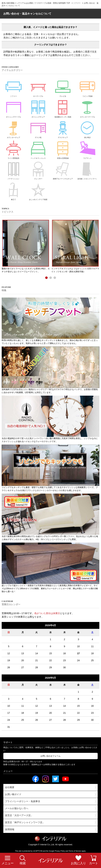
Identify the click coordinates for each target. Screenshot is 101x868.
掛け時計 (87, 129)
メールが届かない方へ (17, 808)
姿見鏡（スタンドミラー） (87, 170)
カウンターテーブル (87, 108)
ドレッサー (38, 170)
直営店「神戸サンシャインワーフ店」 (25, 822)
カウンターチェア (14, 129)
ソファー (14, 87)
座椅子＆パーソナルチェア (63, 170)
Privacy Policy (60, 851)
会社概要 (10, 787)
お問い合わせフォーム (50, 756)
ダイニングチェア (38, 108)
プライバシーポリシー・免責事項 (22, 801)
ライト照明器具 (14, 149)
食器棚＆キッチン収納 (63, 108)
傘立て (14, 191)
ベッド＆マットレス (38, 149)
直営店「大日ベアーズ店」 (19, 815)
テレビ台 (63, 87)
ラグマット (87, 149)
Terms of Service (75, 851)
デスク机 (38, 129)
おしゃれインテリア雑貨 (38, 191)
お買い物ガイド (13, 794)
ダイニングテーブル (14, 108)
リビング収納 (87, 87)
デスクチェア (63, 129)
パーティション (14, 170)
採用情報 (10, 829)
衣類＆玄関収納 (63, 149)
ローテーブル (38, 87)
